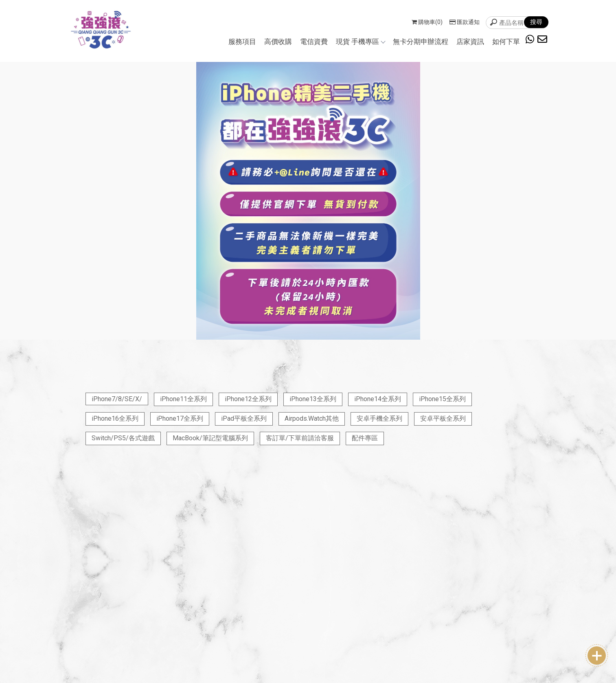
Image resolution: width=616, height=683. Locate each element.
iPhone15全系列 (442, 399)
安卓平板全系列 (443, 418)
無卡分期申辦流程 (421, 42)
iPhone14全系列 (378, 399)
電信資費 (314, 42)
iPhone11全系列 (183, 399)
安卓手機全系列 (379, 418)
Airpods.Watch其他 (312, 418)
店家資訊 (470, 42)
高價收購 (278, 42)
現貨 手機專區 (360, 42)
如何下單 (506, 42)
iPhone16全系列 (115, 418)
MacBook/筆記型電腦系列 (210, 438)
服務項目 (242, 42)
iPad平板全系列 (244, 418)
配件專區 (365, 438)
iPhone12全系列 (248, 399)
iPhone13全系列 (313, 399)
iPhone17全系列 (180, 418)
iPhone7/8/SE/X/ (117, 399)
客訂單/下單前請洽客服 (300, 438)
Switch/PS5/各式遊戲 (123, 438)
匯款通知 (465, 22)
